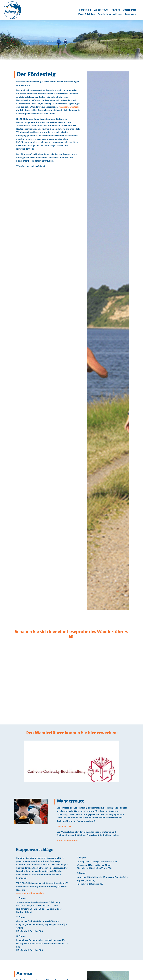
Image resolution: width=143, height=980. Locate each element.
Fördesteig (85, 10)
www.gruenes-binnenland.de (30, 893)
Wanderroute (101, 10)
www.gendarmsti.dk (69, 107)
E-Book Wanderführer (67, 840)
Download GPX (64, 826)
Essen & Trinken (87, 14)
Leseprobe (131, 14)
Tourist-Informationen (110, 14)
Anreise (116, 10)
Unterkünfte (130, 10)
